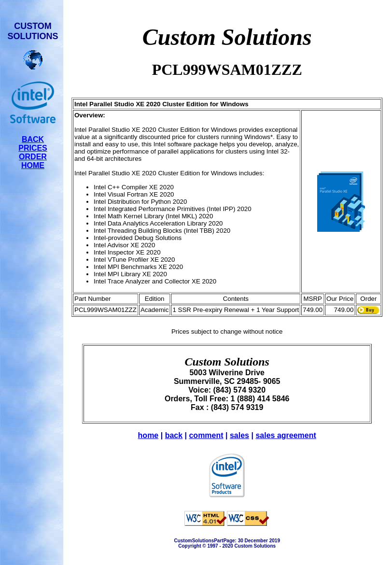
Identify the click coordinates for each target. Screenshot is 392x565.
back (174, 435)
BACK (33, 139)
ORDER (33, 157)
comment (206, 435)
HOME (33, 165)
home (148, 435)
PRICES (33, 148)
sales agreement (286, 435)
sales (239, 435)
